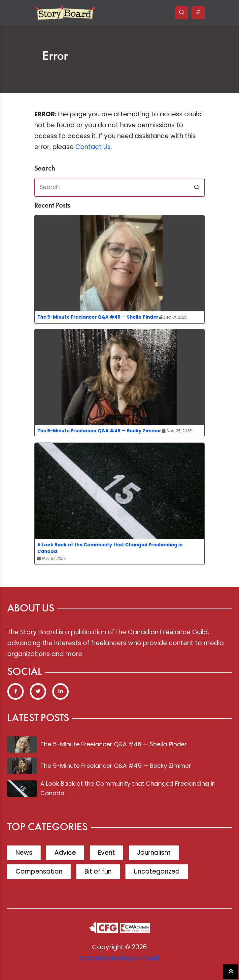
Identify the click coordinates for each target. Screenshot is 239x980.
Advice (65, 853)
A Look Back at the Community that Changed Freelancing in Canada (110, 548)
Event (106, 853)
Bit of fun (98, 871)
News (24, 853)
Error (55, 57)
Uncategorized (157, 871)
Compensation (39, 871)
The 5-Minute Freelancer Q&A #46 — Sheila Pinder (98, 317)
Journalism (154, 853)
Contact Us (93, 147)
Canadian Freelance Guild (119, 958)
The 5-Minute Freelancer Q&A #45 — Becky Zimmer (99, 431)
